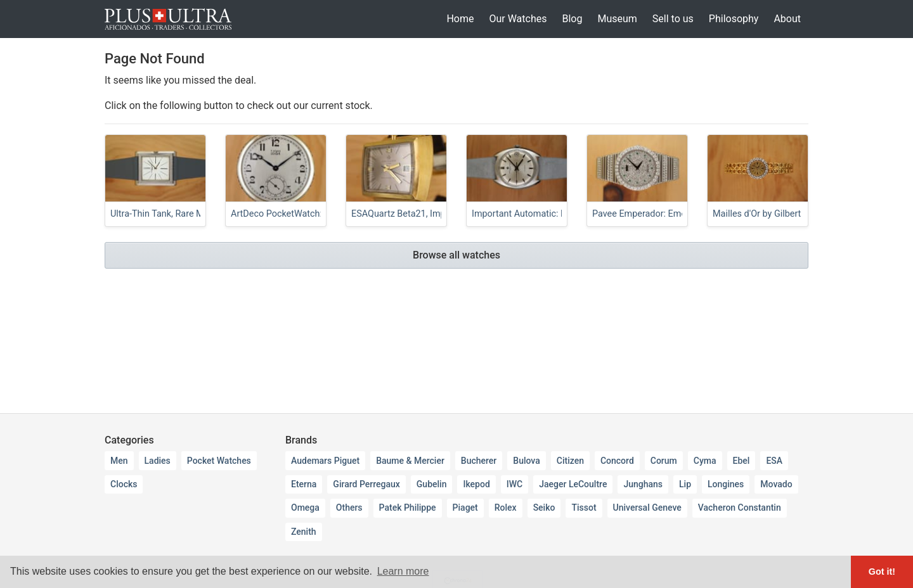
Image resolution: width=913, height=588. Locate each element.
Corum (664, 461)
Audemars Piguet (325, 461)
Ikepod (476, 484)
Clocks (124, 484)
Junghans (643, 484)
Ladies (158, 461)
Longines (726, 484)
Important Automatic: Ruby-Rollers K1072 (556, 214)
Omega (305, 508)
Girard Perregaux (366, 484)
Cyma (705, 461)
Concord (617, 461)
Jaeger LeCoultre (573, 484)
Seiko (544, 508)
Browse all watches (456, 255)
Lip (685, 484)
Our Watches (518, 19)
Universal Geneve (647, 508)
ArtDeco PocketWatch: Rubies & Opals (308, 214)
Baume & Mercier (410, 461)
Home (460, 19)
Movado (776, 484)
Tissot (584, 508)
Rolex (506, 508)
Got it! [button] (882, 572)
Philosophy (734, 19)
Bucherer (479, 461)
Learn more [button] (403, 571)
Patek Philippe (408, 508)
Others (349, 508)
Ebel (741, 461)
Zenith (304, 532)
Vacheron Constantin (740, 508)
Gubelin (432, 484)
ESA (774, 461)
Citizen (570, 461)
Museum (617, 19)
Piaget (465, 508)
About (787, 19)
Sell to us (673, 19)
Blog (572, 19)
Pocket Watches (219, 461)
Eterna (304, 484)
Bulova (526, 461)
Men (119, 461)
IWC (515, 484)
